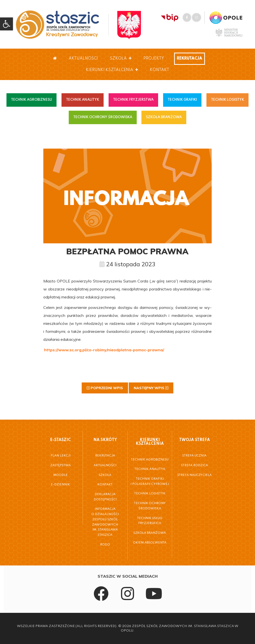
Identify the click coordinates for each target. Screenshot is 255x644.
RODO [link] (105, 545)
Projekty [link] (154, 59)
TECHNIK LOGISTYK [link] (227, 100)
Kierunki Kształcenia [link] (112, 70)
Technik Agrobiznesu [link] (150, 460)
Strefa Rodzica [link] (194, 465)
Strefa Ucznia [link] (194, 456)
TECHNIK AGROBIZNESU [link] (32, 100)
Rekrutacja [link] (190, 59)
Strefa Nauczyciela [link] (194, 475)
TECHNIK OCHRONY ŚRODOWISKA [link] (103, 117)
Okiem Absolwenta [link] (150, 543)
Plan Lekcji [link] (61, 456)
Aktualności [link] (83, 59)
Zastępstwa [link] (61, 465)
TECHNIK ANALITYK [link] (83, 100)
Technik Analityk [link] (150, 469)
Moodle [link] (61, 475)
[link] (6, 24)
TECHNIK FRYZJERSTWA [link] (133, 100)
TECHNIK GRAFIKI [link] (182, 100)
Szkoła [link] (121, 59)
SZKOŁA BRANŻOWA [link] (164, 117)
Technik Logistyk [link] (150, 494)
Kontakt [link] (159, 70)
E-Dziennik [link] (60, 485)
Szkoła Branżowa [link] (150, 533)
